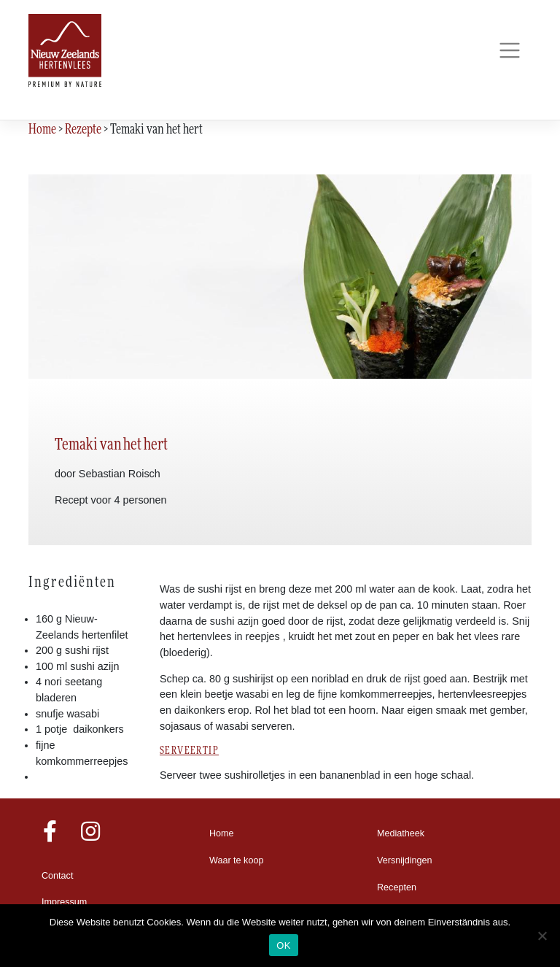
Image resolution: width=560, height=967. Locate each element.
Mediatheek (401, 833)
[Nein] (542, 936)
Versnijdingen (405, 860)
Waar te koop (236, 860)
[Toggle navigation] (509, 51)
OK (283, 945)
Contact (57, 876)
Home (222, 833)
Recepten (397, 887)
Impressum (64, 902)
